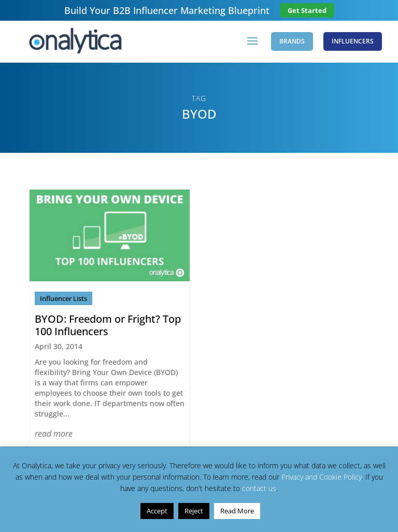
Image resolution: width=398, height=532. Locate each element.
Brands (292, 41)
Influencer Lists (63, 298)
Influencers (353, 41)
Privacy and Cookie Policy (322, 477)
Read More (237, 511)
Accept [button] (157, 511)
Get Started (307, 10)
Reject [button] (194, 511)
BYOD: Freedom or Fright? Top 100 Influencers (108, 325)
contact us (259, 488)
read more (54, 434)
